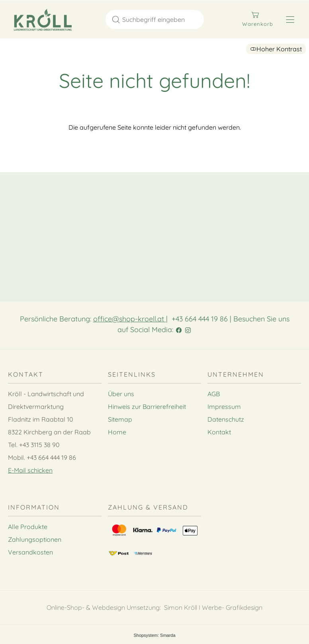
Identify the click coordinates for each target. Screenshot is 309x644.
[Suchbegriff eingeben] (162, 19)
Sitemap (120, 419)
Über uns (121, 394)
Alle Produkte (28, 527)
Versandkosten (30, 552)
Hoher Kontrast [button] (276, 49)
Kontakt (219, 432)
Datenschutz (226, 419)
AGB (214, 394)
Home (117, 432)
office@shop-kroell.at (130, 319)
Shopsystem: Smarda (154, 635)
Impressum (224, 407)
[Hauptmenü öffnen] (290, 20)
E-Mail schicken (30, 470)
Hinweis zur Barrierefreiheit (147, 407)
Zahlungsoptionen (35, 539)
